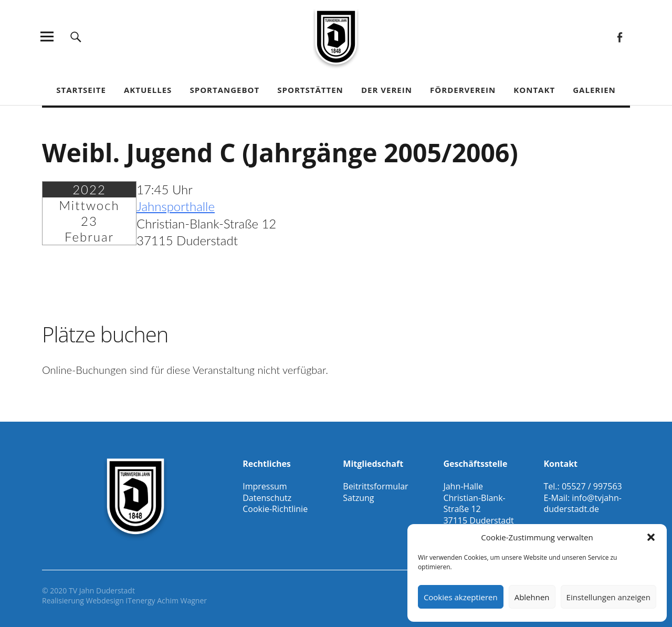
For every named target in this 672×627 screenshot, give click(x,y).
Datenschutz (267, 498)
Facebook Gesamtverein (619, 36)
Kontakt (534, 90)
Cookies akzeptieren (461, 597)
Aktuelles (148, 90)
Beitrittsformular (375, 486)
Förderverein (463, 90)
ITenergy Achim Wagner (166, 600)
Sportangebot (224, 90)
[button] (651, 537)
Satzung (358, 498)
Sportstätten (310, 90)
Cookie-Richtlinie (275, 509)
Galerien (594, 90)
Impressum (265, 486)
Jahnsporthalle (176, 206)
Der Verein (387, 90)
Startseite (81, 90)
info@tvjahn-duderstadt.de (582, 504)
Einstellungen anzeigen (608, 597)
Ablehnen (532, 597)
